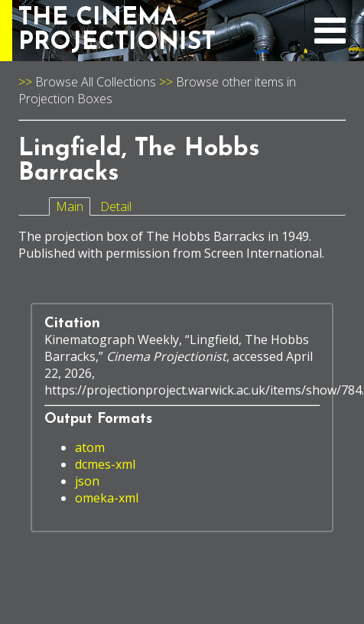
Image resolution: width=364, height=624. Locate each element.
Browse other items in (236, 82)
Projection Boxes (65, 99)
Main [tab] (70, 206)
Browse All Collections (96, 82)
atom (90, 447)
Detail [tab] (116, 206)
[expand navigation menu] (330, 39)
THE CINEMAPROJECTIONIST (117, 31)
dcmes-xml (105, 464)
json (87, 481)
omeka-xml (107, 498)
